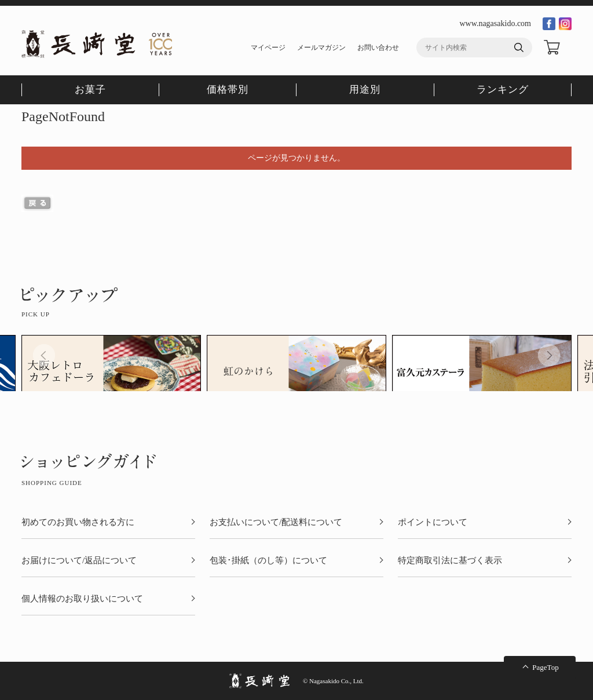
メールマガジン (321, 48)
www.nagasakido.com (495, 23)
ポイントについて (433, 522)
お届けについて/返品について (79, 561)
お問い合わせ (378, 48)
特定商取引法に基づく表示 (450, 561)
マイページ (268, 48)
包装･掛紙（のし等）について (268, 561)
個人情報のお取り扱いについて (82, 599)
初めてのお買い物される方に (78, 522)
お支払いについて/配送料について (276, 522)
